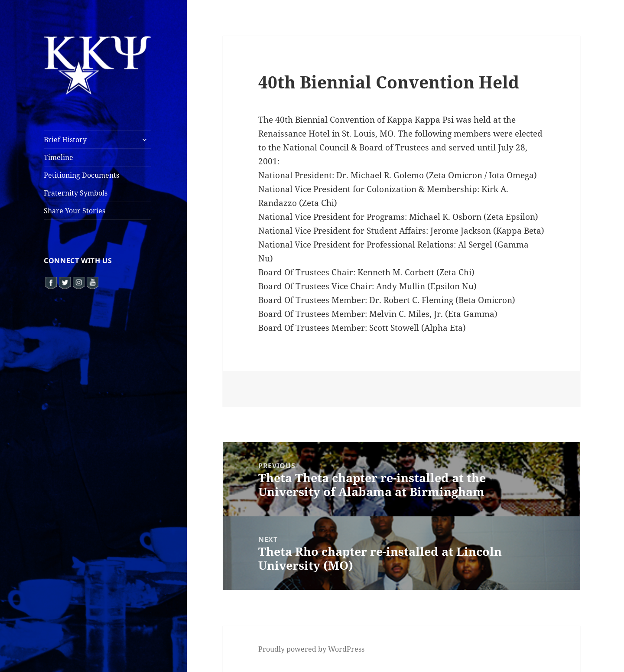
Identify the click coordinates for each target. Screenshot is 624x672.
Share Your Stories (75, 211)
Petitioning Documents (81, 175)
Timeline (58, 157)
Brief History (65, 140)
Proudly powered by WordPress (311, 649)
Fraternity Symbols (76, 193)
